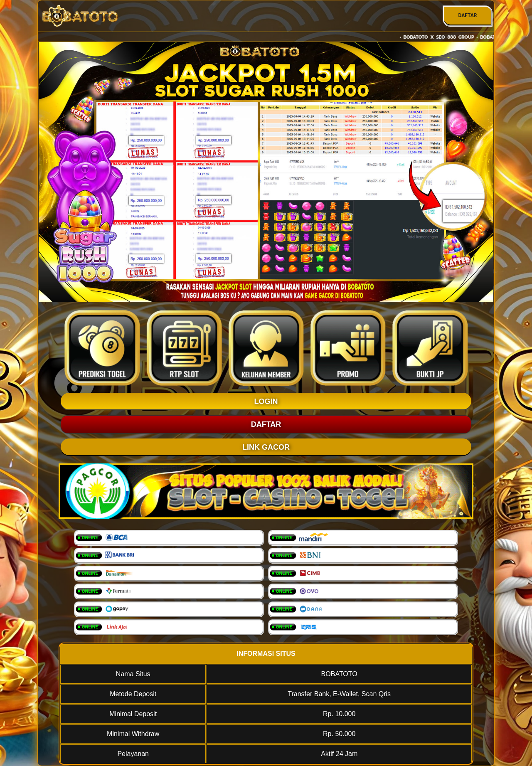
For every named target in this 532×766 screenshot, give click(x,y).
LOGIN (266, 401)
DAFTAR (467, 15)
